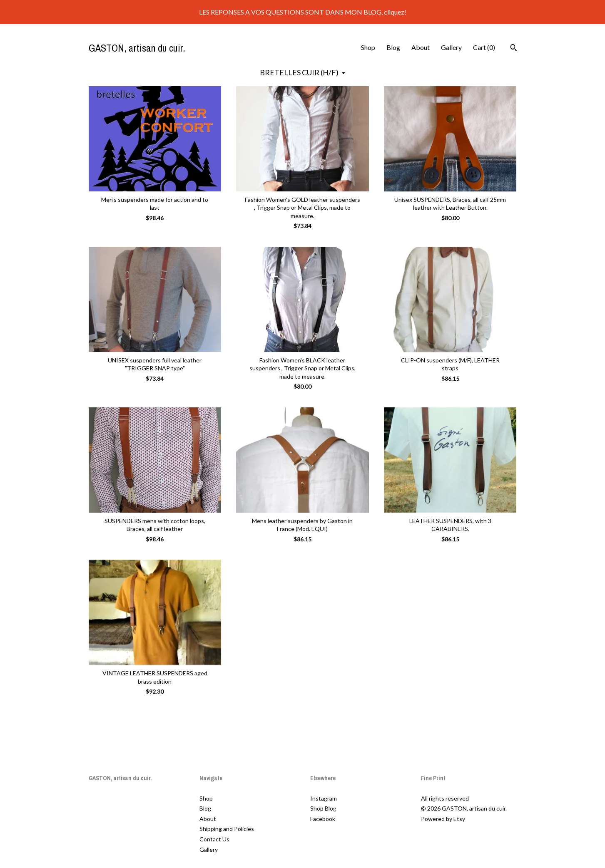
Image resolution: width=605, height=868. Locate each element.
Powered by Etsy (443, 819)
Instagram (324, 798)
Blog (393, 47)
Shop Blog (323, 808)
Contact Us (214, 839)
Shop (368, 47)
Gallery (451, 47)
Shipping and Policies (227, 829)
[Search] (514, 49)
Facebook (323, 819)
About (421, 47)
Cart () (484, 47)
